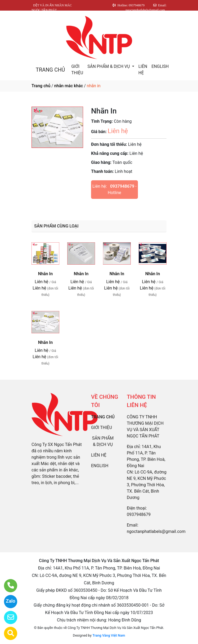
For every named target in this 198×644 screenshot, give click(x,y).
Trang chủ (41, 86)
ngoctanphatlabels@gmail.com (156, 531)
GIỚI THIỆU (77, 70)
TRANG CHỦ (50, 70)
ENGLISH (160, 66)
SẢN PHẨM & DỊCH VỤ (109, 66)
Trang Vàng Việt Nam (109, 635)
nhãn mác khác (69, 86)
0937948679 (122, 186)
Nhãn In (45, 274)
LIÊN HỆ (143, 70)
